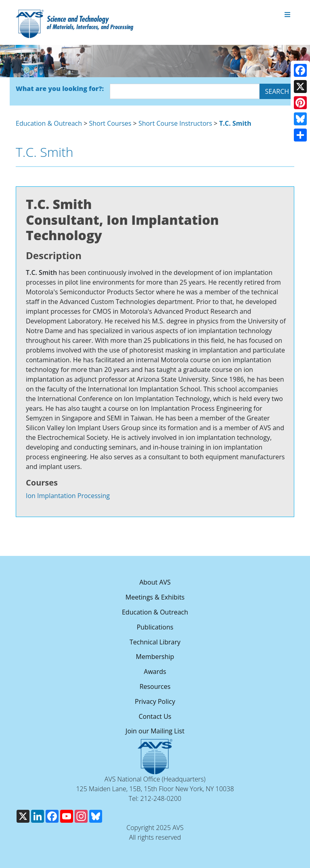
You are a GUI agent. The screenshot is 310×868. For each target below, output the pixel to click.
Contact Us (155, 716)
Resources (155, 686)
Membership (155, 657)
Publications (155, 627)
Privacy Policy (155, 701)
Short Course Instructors (175, 123)
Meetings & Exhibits (155, 597)
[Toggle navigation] (287, 15)
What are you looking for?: (60, 89)
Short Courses (110, 123)
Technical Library (155, 642)
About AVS (155, 582)
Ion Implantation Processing (68, 496)
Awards (155, 672)
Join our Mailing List (155, 731)
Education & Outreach (49, 123)
